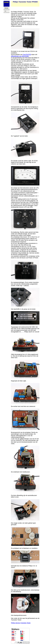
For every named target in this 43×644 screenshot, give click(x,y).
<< (5, 11)
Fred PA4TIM (27, 55)
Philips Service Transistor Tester (21, 623)
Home (6, 8)
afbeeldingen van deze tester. (20, 56)
